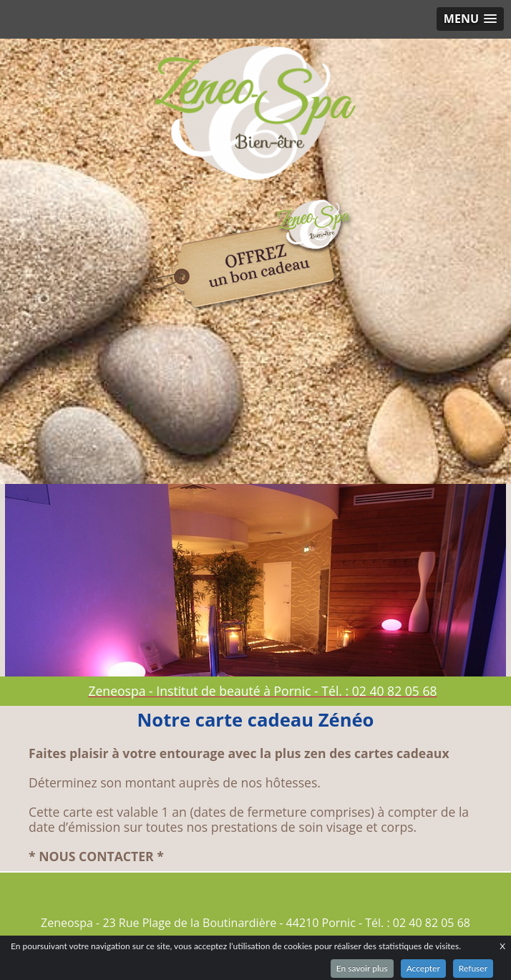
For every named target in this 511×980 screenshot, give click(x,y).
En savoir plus (362, 968)
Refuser (473, 968)
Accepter (423, 968)
